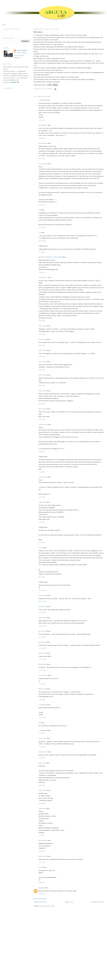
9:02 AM (42, 370)
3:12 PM (42, 252)
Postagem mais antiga (97, 902)
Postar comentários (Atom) (47, 906)
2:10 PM (42, 472)
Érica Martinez (43, 125)
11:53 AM (42, 718)
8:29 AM (42, 785)
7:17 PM (42, 733)
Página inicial (69, 902)
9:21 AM (42, 205)
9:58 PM (42, 321)
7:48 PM (42, 272)
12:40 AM (42, 613)
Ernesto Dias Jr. (43, 277)
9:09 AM (42, 419)
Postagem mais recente (40, 902)
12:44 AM (42, 637)
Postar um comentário (40, 899)
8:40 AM (42, 138)
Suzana (41, 548)
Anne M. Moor (43, 164)
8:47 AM (42, 159)
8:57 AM (42, 334)
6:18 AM (42, 120)
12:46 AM (42, 648)
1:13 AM (42, 684)
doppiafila (42, 888)
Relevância (38, 32)
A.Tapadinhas (43, 100)
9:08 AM (42, 404)
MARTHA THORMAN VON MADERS (50, 257)
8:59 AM (42, 345)
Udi (40, 210)
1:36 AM (42, 700)
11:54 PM (42, 590)
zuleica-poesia (43, 856)
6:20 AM (42, 894)
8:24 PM (42, 543)
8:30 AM (42, 851)
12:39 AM (42, 601)
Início (4, 25)
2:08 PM (42, 452)
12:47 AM (42, 659)
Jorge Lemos (42, 502)
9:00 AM (42, 356)
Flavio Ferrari (43, 326)
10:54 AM (42, 227)
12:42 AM (42, 626)
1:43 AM (42, 747)
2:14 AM (42, 758)
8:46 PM (42, 883)
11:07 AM (42, 862)
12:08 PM (42, 803)
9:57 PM (42, 577)
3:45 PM (42, 522)
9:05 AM (42, 386)
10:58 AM (42, 241)
